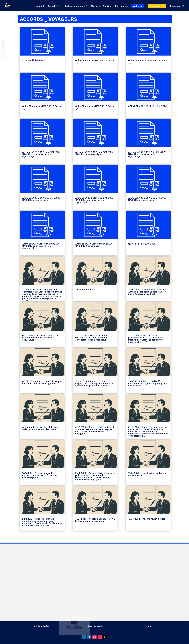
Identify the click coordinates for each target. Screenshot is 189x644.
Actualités (53, 6)
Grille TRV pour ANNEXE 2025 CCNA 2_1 (41, 107)
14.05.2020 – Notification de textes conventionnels (147, 474)
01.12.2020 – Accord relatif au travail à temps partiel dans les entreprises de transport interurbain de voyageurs (95, 430)
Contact (107, 6)
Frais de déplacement (34, 60)
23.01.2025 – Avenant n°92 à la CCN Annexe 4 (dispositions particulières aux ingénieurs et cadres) (147, 292)
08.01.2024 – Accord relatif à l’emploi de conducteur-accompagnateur (42, 382)
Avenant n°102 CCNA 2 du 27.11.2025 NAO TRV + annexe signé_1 (41, 199)
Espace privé (157, 6)
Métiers (95, 6)
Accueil (40, 6)
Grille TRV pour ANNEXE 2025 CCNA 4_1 (94, 61)
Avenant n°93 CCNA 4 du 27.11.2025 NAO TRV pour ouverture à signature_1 (41, 246)
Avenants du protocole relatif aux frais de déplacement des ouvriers (40, 428)
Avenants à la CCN (85, 290)
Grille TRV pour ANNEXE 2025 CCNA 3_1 (147, 61)
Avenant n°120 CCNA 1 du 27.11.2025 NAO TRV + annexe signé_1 (94, 153)
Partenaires (122, 6)
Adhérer (138, 6)
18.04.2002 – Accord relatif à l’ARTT (147, 519)
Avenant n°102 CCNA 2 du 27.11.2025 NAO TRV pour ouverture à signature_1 (147, 154)
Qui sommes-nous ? (76, 6)
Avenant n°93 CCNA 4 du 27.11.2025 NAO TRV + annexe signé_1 (94, 245)
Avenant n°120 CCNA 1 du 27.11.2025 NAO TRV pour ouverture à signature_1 (41, 154)
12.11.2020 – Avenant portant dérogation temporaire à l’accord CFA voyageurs (40, 475)
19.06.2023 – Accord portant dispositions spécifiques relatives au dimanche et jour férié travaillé (94, 383)
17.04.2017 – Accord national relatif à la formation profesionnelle (95, 520)
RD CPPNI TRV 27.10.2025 (142, 244)
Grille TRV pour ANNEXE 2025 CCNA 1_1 (94, 107)
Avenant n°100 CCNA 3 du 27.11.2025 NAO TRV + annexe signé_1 (147, 199)
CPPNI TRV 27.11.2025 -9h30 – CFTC (148, 106)
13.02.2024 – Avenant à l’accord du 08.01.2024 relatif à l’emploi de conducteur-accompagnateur (94, 338)
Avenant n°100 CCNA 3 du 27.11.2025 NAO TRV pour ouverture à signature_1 (94, 200)
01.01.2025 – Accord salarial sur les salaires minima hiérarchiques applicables (41, 338)
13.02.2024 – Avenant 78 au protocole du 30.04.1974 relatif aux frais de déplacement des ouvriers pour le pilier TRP (147, 339)
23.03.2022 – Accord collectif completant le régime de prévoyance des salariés (148, 383)
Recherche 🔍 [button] (177, 6)
